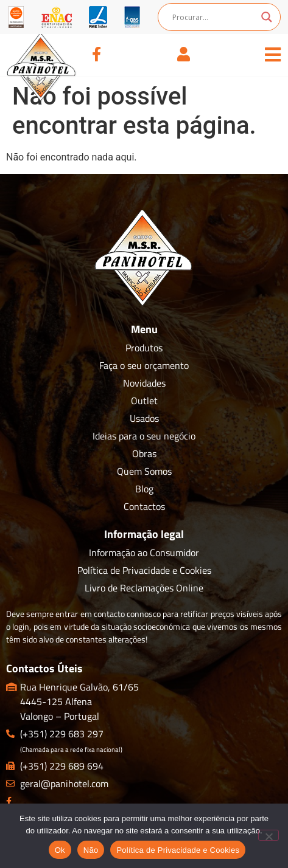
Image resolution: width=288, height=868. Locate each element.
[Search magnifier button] (267, 17)
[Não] (269, 835)
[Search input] (214, 17)
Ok (60, 850)
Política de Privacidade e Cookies (178, 850)
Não (91, 850)
